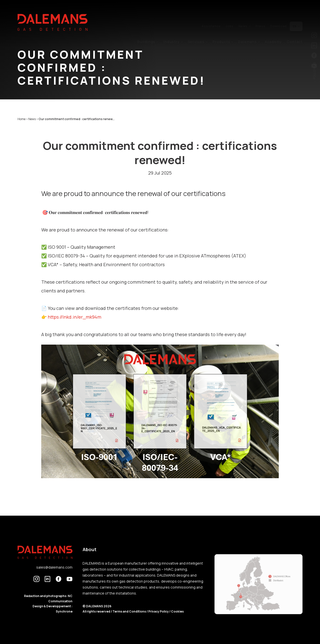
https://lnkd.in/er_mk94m (74, 317)
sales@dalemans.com (54, 578)
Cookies (177, 622)
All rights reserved (97, 622)
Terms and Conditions (129, 622)
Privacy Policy (158, 622)
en (296, 14)
